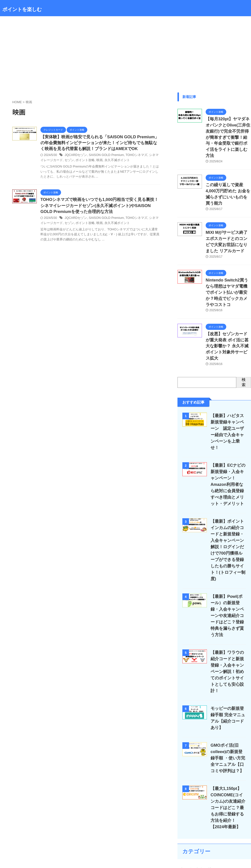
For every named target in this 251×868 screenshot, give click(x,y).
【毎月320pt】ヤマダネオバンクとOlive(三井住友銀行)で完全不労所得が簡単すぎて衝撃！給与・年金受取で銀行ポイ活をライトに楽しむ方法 (228, 130)
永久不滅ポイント (106, 161)
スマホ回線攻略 (192, 794)
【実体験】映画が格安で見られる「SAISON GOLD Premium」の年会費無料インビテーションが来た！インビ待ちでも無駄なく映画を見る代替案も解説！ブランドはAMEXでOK (100, 144)
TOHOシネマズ (132, 156)
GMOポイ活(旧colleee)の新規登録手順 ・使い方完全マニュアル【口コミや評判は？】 (228, 678)
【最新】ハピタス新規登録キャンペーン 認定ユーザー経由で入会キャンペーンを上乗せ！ (229, 386)
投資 (183, 827)
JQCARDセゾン (75, 156)
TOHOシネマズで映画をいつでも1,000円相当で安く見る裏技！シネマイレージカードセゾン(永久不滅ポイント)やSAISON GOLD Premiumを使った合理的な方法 (100, 207)
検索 (244, 340)
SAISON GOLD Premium (104, 156)
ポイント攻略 (76, 161)
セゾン (61, 161)
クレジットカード (194, 783)
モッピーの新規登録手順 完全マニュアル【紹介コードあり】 (228, 641)
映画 (89, 161)
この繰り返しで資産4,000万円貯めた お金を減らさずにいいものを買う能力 (227, 175)
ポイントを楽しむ (22, 9)
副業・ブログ (190, 816)
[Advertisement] (125, 53)
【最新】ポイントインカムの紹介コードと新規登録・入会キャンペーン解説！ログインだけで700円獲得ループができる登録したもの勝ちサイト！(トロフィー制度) (228, 492)
